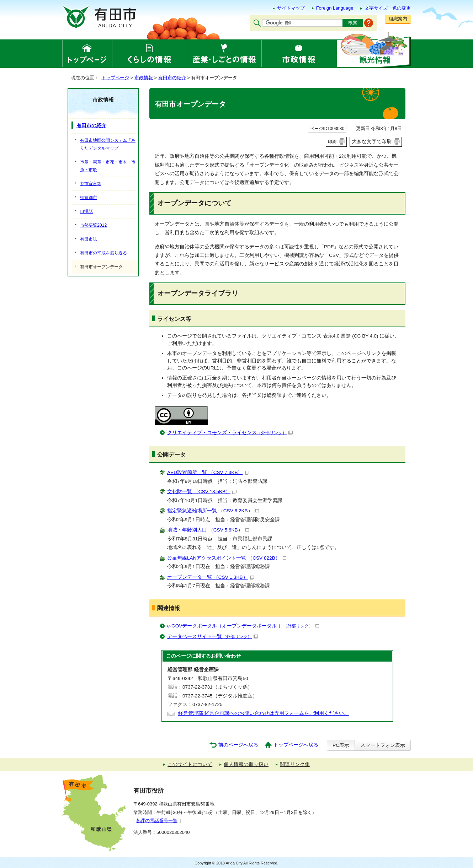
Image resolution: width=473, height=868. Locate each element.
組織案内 (398, 19)
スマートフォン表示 (383, 745)
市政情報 (144, 78)
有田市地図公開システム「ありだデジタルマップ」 (108, 144)
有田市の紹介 (172, 78)
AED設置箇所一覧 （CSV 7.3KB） (208, 472)
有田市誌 (89, 239)
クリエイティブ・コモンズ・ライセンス (230, 433)
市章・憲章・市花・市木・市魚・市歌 (108, 166)
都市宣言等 (91, 184)
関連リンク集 (295, 764)
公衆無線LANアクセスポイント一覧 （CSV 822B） (227, 558)
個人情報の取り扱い (246, 764)
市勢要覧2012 (93, 225)
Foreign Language (335, 8)
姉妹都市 (89, 198)
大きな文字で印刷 (372, 141)
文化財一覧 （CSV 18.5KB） (202, 492)
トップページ (115, 78)
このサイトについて (190, 764)
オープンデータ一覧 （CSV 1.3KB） (211, 577)
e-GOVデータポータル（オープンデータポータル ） (243, 626)
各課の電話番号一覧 (157, 821)
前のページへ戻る (238, 745)
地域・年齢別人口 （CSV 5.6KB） (208, 530)
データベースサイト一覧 (212, 637)
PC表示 (341, 745)
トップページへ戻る (296, 745)
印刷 (332, 142)
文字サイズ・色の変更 (388, 8)
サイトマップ (291, 8)
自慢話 (86, 211)
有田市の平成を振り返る (103, 253)
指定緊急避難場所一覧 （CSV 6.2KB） (213, 511)
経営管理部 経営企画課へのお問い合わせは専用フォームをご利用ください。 (264, 713)
